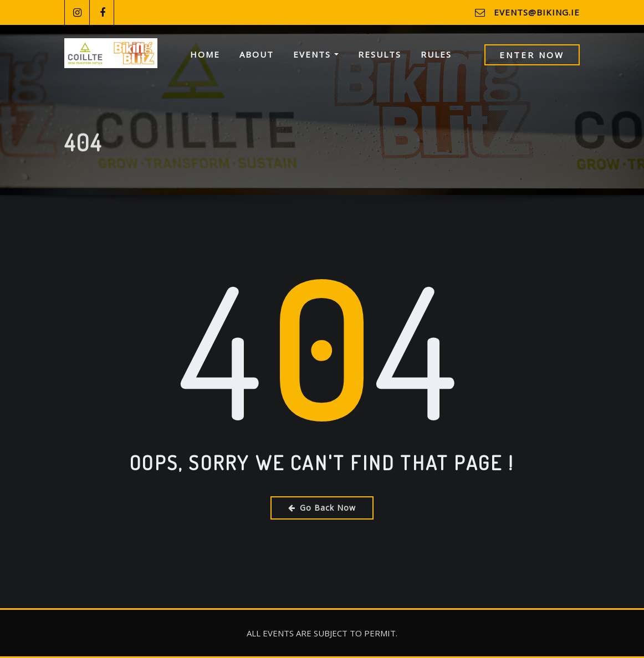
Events (316, 54)
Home (205, 54)
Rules (436, 54)
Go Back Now (322, 508)
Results (380, 54)
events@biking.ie (537, 12)
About (257, 54)
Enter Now (532, 55)
